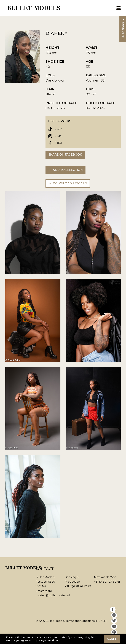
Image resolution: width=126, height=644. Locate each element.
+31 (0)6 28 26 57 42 (78, 586)
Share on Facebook (65, 155)
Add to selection (65, 170)
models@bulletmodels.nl (53, 595)
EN (104, 621)
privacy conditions (47, 640)
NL (98, 621)
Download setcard (68, 183)
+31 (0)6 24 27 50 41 (107, 582)
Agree (112, 639)
